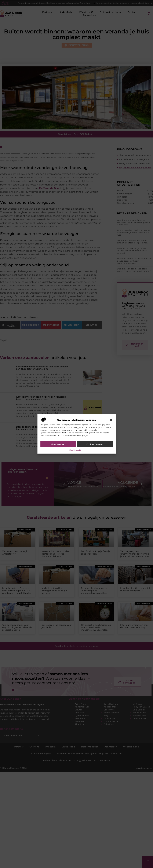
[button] (111, 420)
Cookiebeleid (75, 450)
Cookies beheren (95, 444)
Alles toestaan (58, 444)
